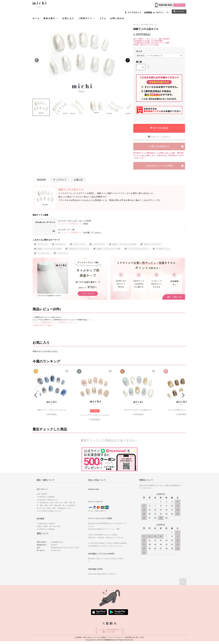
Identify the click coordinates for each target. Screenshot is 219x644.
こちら (90, 320)
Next (128, 60)
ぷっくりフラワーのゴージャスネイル (95, 415)
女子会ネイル (60, 244)
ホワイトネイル (79, 244)
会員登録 (148, 12)
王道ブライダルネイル (152, 244)
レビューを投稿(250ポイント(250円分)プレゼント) (55, 322)
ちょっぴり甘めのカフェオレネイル (182, 410)
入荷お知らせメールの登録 (159, 166)
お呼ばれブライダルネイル (79, 249)
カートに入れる (161, 128)
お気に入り (68, 18)
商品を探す (51, 18)
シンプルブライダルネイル (138, 249)
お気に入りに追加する (159, 137)
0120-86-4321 (166, 5)
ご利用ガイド (87, 18)
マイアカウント (135, 12)
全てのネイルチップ (149, 24)
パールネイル (62, 253)
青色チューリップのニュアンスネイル (51, 410)
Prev (36, 395)
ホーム (36, 18)
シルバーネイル (99, 244)
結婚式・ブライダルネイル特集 (124, 244)
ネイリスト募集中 (100, 637)
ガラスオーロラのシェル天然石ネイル (138, 410)
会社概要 (78, 637)
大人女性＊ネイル (163, 249)
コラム (103, 18)
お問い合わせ (117, 18)
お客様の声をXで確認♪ (43, 325)
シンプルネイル (43, 253)
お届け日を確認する (159, 146)
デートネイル (43, 244)
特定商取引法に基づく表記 (135, 637)
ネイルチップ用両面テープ (70, 224)
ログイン (160, 12)
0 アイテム (179, 11)
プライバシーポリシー (116, 637)
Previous (37, 60)
